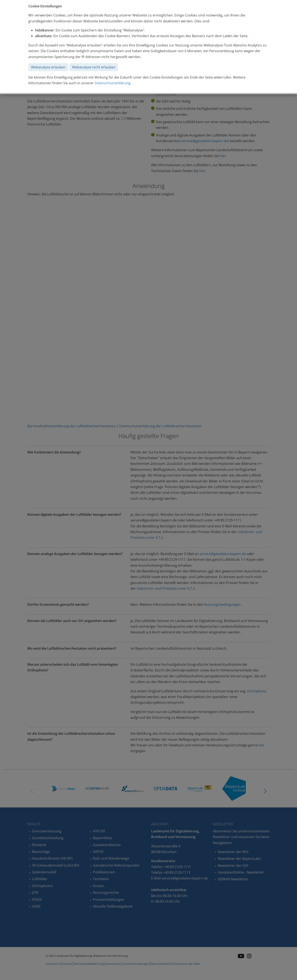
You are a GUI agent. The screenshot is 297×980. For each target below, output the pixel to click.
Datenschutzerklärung (113, 83)
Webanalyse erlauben (48, 67)
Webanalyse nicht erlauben (94, 67)
